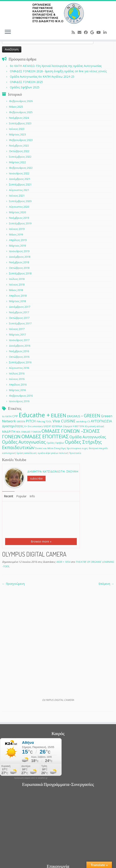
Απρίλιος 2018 (18, 296)
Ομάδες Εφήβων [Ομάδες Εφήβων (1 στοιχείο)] (55, 443)
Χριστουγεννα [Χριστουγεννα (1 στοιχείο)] (74, 448)
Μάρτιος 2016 (17, 390)
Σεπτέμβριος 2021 (20, 184)
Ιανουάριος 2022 (19, 173)
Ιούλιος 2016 (17, 373)
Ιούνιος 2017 (17, 329)
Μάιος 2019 (16, 234)
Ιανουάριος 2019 (19, 251)
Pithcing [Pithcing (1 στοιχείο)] (41, 422)
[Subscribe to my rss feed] (75, 32)
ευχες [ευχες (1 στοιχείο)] (85, 448)
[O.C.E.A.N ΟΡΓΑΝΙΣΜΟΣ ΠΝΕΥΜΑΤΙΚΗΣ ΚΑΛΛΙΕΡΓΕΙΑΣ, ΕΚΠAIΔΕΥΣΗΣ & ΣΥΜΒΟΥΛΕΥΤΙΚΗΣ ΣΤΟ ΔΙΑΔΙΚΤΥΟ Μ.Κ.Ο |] (58, 13)
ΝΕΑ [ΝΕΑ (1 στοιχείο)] (18, 432)
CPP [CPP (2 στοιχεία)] (15, 416)
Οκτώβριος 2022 (19, 151)
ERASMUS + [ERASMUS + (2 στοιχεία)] (75, 416)
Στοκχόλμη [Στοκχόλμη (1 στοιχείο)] (60, 448)
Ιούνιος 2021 (17, 196)
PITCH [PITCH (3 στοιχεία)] (31, 421)
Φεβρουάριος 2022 (21, 168)
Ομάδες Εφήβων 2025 (25, 87)
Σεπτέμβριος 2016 (20, 362)
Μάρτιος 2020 (17, 212)
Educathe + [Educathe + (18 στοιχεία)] (34, 415)
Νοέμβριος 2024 (19, 118)
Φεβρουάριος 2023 (21, 140)
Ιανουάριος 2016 (19, 401)
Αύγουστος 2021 (19, 190)
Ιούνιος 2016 (17, 379)
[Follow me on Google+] (93, 32)
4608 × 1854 (63, 562)
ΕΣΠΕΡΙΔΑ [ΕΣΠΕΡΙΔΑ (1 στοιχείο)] (57, 426)
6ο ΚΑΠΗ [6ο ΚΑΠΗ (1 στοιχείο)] (7, 416)
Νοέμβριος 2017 (19, 312)
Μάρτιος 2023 (17, 134)
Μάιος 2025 (16, 107)
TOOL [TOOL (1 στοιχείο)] (49, 422)
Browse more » (41, 541)
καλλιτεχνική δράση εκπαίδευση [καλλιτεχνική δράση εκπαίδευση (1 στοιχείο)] (19, 453)
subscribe (36, 478)
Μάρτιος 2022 (17, 162)
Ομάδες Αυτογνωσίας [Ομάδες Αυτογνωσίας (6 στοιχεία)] (24, 442)
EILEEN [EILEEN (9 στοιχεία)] (59, 415)
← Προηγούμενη (13, 584)
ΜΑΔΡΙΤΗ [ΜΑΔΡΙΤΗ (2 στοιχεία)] (9, 432)
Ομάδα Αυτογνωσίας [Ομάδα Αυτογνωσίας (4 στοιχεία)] (88, 437)
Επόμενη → (106, 584)
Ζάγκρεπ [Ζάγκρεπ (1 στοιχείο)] (67, 426)
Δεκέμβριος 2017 (20, 307)
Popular (21, 496)
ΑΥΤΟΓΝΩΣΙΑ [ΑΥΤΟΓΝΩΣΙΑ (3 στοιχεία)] (101, 421)
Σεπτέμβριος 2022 (20, 157)
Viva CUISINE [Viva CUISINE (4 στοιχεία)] (64, 421)
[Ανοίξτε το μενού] (8, 32)
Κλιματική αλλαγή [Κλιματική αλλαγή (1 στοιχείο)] (94, 426)
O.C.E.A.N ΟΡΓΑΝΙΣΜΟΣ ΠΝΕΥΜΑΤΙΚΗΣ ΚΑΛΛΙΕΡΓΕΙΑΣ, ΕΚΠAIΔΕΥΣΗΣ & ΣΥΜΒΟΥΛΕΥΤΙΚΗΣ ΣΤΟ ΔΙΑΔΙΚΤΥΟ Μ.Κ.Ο (58, 856)
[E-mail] (81, 32)
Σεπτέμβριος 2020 (20, 201)
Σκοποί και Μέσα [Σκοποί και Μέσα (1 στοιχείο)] (44, 448)
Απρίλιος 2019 (18, 240)
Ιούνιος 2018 (17, 284)
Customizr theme (80, 863)
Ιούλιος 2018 (17, 279)
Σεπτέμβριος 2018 (20, 273)
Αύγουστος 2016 (19, 368)
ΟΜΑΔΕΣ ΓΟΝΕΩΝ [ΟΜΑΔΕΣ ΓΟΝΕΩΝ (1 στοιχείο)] (31, 432)
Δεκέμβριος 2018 (20, 257)
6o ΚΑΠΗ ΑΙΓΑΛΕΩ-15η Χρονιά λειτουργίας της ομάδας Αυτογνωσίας (56, 66)
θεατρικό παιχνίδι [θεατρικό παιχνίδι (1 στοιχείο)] (98, 448)
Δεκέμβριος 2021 (20, 179)
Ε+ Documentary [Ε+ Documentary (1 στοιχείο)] (34, 426)
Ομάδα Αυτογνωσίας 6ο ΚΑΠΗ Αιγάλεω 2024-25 (42, 76)
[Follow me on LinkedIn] (106, 32)
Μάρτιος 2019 (17, 246)
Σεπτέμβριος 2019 (20, 223)
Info (32, 496)
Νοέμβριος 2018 (19, 262)
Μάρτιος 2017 (17, 334)
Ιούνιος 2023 (17, 129)
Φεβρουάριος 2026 (21, 101)
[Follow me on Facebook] (87, 32)
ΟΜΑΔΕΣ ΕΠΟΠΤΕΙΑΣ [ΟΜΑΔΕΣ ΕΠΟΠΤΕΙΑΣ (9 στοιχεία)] (45, 436)
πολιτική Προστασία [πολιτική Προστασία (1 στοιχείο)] (70, 453)
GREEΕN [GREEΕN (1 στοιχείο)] (21, 422)
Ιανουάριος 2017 (19, 340)
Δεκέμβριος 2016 (20, 346)
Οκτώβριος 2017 (19, 318)
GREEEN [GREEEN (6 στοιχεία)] (92, 415)
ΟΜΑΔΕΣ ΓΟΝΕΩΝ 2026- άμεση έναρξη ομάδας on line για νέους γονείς (58, 71)
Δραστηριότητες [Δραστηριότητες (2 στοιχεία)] (13, 426)
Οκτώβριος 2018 (19, 268)
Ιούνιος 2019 (17, 229)
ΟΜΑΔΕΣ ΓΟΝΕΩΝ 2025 (26, 82)
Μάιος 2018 (16, 290)
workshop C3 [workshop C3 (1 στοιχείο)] (83, 422)
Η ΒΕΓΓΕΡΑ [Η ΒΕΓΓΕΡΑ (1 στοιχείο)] (78, 426)
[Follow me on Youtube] (100, 32)
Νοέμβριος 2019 (19, 218)
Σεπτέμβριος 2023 (20, 123)
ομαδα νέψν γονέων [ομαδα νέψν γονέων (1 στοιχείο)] (48, 453)
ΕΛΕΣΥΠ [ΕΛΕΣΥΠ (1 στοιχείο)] (47, 426)
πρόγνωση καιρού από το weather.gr (31, 711)
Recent (9, 496)
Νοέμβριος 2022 (19, 146)
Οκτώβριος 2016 (19, 357)
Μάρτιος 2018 (17, 301)
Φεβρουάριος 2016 (21, 396)
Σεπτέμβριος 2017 (20, 323)
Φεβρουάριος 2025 (21, 112)
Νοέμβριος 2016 (19, 351)
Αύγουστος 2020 (19, 207)
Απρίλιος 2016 (18, 384)
